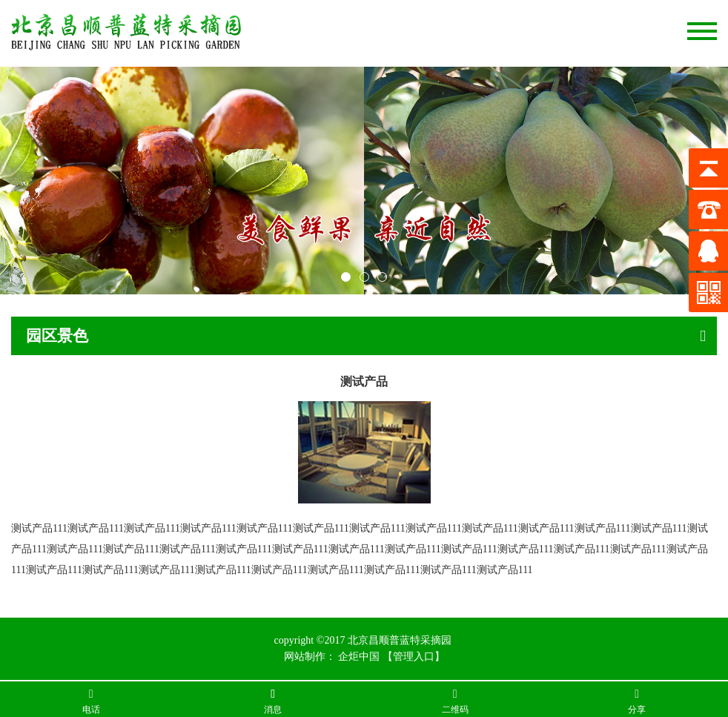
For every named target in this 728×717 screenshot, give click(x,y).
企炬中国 (359, 657)
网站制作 (305, 657)
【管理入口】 (414, 657)
